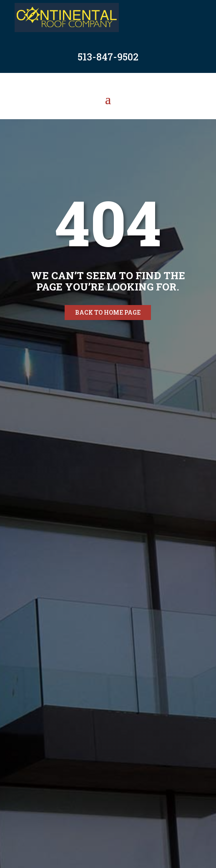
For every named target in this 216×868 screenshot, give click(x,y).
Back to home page (108, 312)
